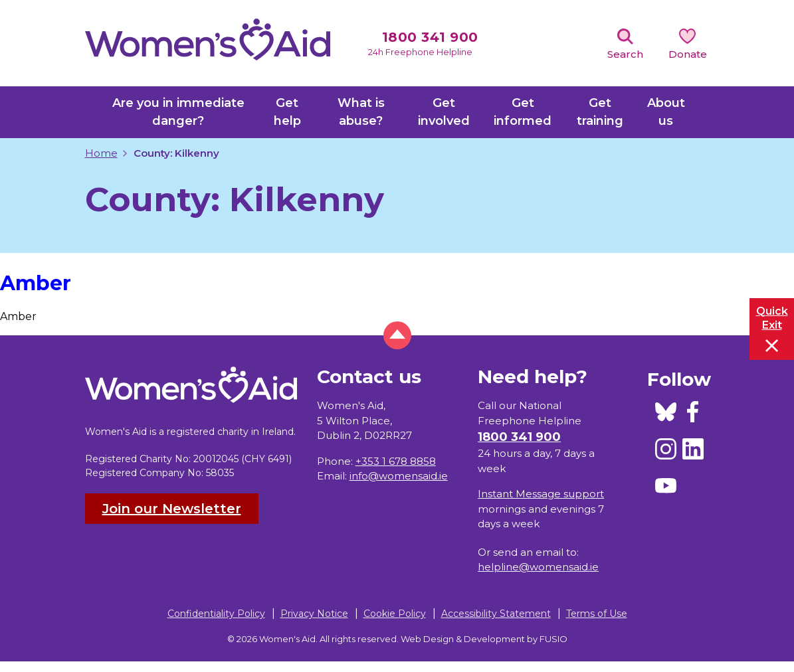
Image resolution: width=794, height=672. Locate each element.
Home (101, 153)
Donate (688, 54)
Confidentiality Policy (216, 614)
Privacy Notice (314, 614)
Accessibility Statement (496, 614)
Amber (36, 283)
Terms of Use (597, 614)
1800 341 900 (430, 37)
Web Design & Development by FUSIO (484, 639)
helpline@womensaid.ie (538, 567)
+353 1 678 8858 (396, 461)
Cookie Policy (395, 614)
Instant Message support (541, 494)
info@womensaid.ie (399, 476)
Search (625, 54)
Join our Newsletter (172, 509)
